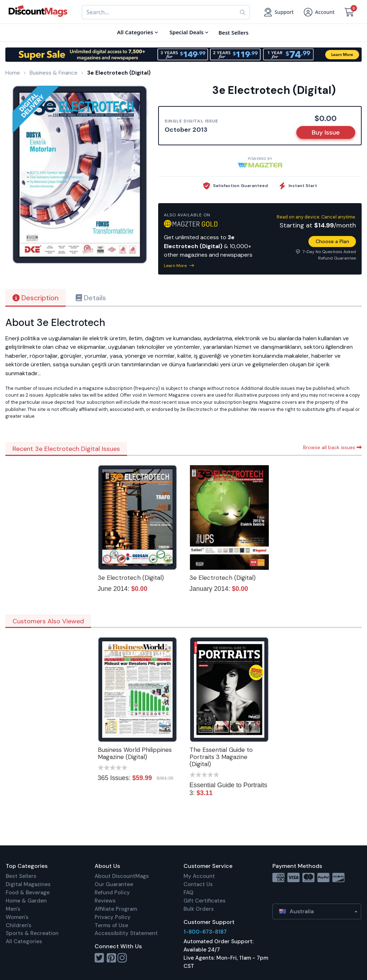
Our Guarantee (114, 884)
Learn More (179, 266)
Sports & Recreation (32, 933)
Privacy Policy (113, 917)
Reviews (105, 901)
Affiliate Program (116, 909)
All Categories (24, 941)
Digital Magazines (28, 884)
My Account (199, 876)
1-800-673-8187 (205, 932)
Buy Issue (326, 132)
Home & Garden (26, 901)
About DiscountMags (122, 876)
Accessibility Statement (126, 933)
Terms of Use (111, 925)
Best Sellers (21, 876)
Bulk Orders (199, 909)
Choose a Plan (332, 241)
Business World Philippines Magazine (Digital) (135, 753)
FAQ (188, 893)
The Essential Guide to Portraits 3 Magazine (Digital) (221, 757)
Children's (19, 925)
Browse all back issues (332, 447)
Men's (13, 909)
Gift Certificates (205, 901)
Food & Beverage (28, 893)
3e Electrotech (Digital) (131, 578)
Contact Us (198, 884)
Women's (17, 917)
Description (36, 298)
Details (91, 298)
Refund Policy (112, 893)
